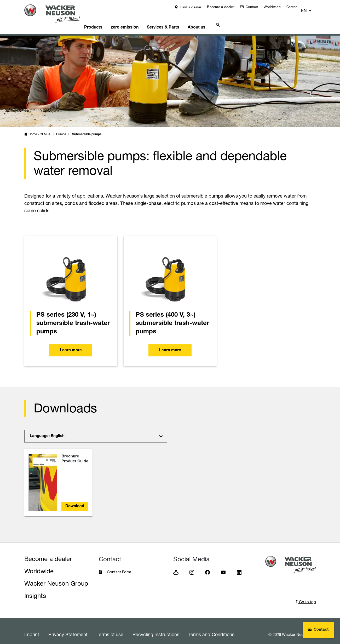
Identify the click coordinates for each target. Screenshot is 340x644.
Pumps (61, 128)
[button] (311, 8)
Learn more (71, 345)
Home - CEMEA (39, 128)
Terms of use (110, 628)
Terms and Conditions (211, 628)
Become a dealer (224, 7)
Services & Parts (178, 20)
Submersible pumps (87, 128)
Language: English (47, 430)
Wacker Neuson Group (56, 577)
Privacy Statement (68, 628)
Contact (255, 7)
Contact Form (119, 565)
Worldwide (276, 7)
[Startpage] (56, 13)
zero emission (137, 20)
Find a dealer (194, 7)
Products (103, 20)
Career (295, 7)
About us (214, 20)
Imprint (32, 628)
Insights (35, 589)
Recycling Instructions (156, 628)
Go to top (306, 595)
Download (75, 500)
